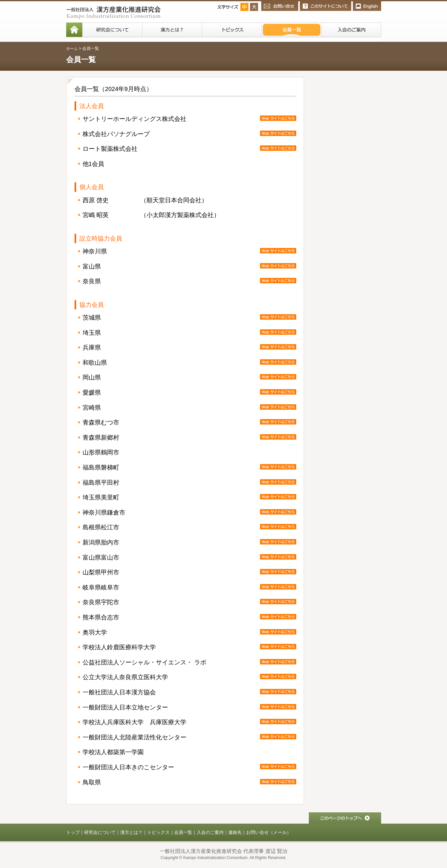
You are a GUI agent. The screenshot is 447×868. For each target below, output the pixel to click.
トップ (73, 832)
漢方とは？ (131, 832)
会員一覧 (183, 832)
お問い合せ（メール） (269, 832)
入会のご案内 (210, 832)
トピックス (158, 832)
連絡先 (235, 832)
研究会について (100, 832)
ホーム (72, 48)
